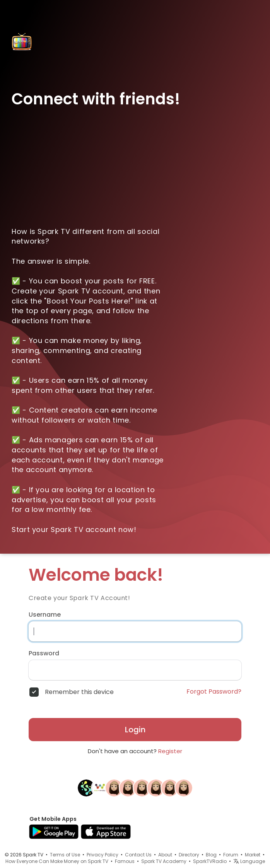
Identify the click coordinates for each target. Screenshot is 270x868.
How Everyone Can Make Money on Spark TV (57, 861)
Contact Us (138, 855)
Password (44, 653)
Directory (189, 855)
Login (135, 730)
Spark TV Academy (164, 861)
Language (249, 861)
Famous (125, 861)
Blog (211, 855)
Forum (231, 855)
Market (253, 855)
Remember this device (79, 692)
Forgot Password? (214, 692)
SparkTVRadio (210, 861)
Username (45, 615)
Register (170, 751)
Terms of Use (65, 855)
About (165, 855)
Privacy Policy (103, 855)
